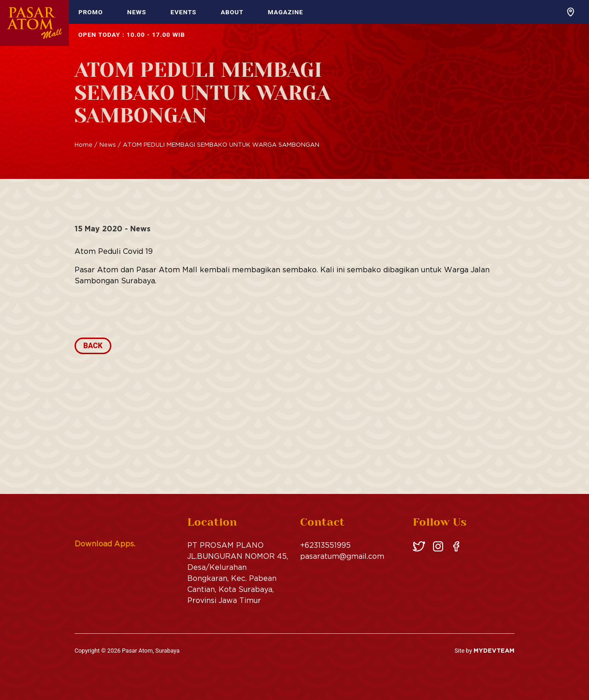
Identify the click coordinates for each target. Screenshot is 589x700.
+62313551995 (325, 545)
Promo (90, 12)
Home (84, 144)
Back (93, 346)
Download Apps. (105, 544)
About (232, 12)
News (137, 12)
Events (184, 12)
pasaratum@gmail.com (342, 556)
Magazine (286, 12)
